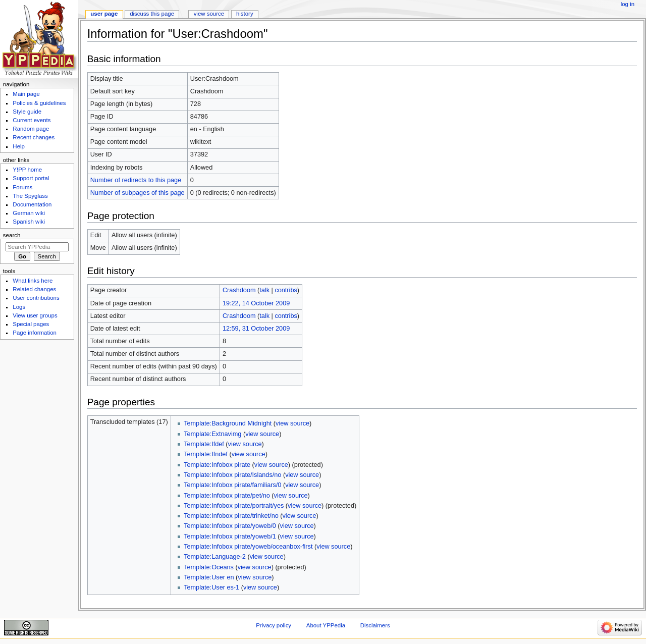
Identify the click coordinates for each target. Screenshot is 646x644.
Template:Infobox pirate (217, 465)
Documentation (32, 204)
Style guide (27, 112)
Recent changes (34, 137)
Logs (19, 307)
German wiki (29, 213)
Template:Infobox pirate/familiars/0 (232, 485)
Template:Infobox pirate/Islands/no (232, 475)
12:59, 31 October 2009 (256, 329)
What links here (33, 281)
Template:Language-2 (215, 557)
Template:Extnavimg (212, 434)
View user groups (35, 315)
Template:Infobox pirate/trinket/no (231, 516)
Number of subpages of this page (138, 193)
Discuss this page (152, 14)
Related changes (34, 289)
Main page (26, 94)
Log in (628, 4)
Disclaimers (375, 625)
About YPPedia (326, 625)
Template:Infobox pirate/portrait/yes (234, 506)
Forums (22, 187)
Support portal (31, 178)
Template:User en (209, 577)
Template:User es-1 (211, 587)
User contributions (36, 298)
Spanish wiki (29, 222)
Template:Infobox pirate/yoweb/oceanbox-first (248, 547)
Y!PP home (27, 170)
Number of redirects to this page (136, 180)
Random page (31, 129)
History (245, 14)
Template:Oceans (209, 567)
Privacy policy (274, 625)
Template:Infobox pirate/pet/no (227, 496)
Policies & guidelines (39, 103)
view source (292, 423)
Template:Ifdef (204, 444)
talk (264, 290)
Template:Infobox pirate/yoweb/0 (230, 526)
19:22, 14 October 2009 (256, 303)
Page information (35, 333)
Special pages (31, 324)
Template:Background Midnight (228, 423)
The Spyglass (30, 196)
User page (104, 14)
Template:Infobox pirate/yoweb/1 (230, 536)
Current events (32, 120)
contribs (286, 290)
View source (209, 14)
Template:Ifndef (206, 454)
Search (12, 235)
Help (19, 146)
